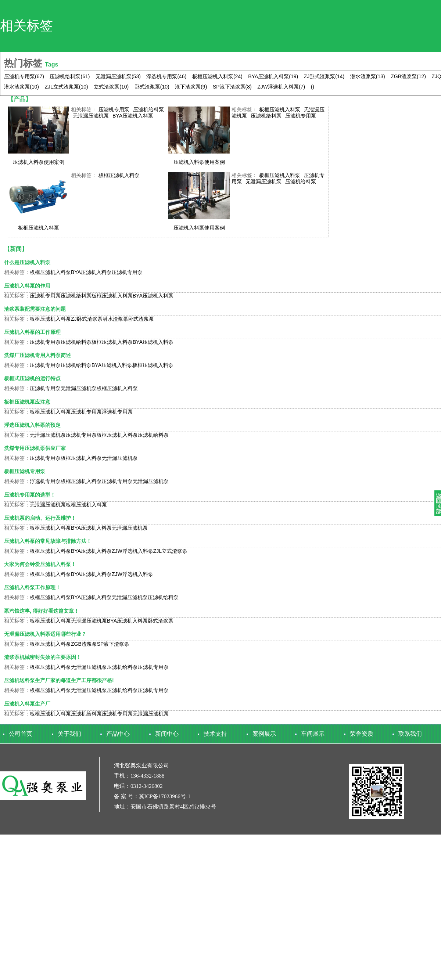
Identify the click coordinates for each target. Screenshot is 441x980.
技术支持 (215, 734)
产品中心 (118, 734)
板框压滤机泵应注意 (27, 402)
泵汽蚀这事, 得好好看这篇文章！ (42, 611)
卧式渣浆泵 (141, 319)
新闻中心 (167, 734)
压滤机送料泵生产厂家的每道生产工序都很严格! (59, 680)
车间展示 (313, 734)
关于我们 (69, 734)
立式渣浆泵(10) (111, 87)
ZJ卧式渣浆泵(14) (324, 76)
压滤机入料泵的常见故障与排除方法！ (48, 541)
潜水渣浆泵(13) (368, 76)
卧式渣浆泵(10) (152, 87)
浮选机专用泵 (117, 412)
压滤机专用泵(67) (24, 76)
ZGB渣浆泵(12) (408, 76)
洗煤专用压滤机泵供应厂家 (35, 448)
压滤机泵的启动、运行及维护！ (40, 518)
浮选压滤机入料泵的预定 (32, 425)
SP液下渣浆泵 (113, 644)
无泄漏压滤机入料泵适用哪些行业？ (45, 634)
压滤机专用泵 (114, 109)
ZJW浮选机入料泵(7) (281, 87)
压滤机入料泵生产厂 (27, 704)
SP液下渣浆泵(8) (232, 87)
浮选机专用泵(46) (166, 76)
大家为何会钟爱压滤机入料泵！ (40, 564)
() (313, 87)
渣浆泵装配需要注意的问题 (35, 309)
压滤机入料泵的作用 (27, 286)
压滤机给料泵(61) (70, 76)
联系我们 (410, 734)
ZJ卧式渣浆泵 (87, 319)
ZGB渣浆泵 (84, 644)
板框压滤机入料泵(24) (217, 76)
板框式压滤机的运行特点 (32, 378)
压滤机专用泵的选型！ (30, 495)
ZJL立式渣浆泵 (170, 551)
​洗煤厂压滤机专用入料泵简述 (37, 355)
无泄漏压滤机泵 (91, 116)
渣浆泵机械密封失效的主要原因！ (43, 657)
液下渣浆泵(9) (191, 87)
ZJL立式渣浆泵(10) (66, 87)
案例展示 (264, 734)
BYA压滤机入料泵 (133, 116)
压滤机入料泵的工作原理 (32, 332)
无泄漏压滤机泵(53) (118, 76)
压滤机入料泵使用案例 (39, 162)
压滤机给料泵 (148, 109)
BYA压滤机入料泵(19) (273, 76)
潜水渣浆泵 (115, 319)
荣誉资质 (362, 734)
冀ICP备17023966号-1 (165, 796)
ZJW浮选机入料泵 (132, 551)
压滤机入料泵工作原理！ (32, 587)
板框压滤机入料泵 (280, 109)
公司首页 (21, 734)
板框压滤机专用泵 (25, 471)
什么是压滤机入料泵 (27, 262)
